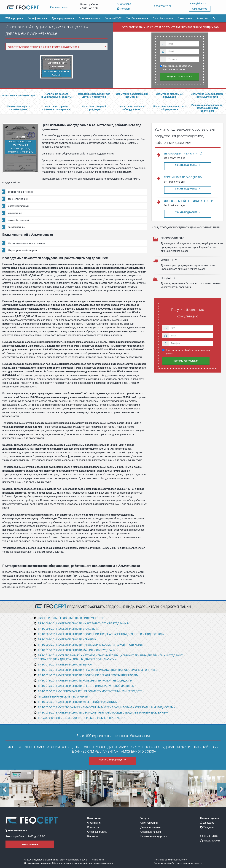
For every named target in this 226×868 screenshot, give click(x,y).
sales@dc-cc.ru (199, 4)
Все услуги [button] (14, 18)
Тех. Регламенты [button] (137, 18)
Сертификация (149, 823)
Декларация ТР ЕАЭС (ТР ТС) (183, 154)
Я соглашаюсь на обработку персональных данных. (176, 68)
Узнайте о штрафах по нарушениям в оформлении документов (43, 47)
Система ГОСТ (113, 18)
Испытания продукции (154, 836)
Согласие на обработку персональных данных (178, 863)
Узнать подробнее (188, 165)
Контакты (202, 18)
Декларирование (151, 827)
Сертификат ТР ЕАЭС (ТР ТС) (183, 177)
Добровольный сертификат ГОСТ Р (188, 201)
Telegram (124, 9)
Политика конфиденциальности (171, 860)
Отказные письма (89, 18)
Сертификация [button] (37, 18)
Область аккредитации (113, 760)
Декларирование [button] (63, 18)
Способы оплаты (163, 18)
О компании (185, 18)
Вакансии (93, 836)
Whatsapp (124, 4)
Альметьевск (59, 7)
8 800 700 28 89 (163, 6)
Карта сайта (98, 860)
